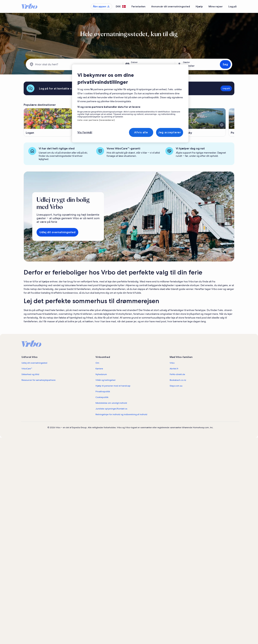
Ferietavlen (138, 6)
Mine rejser (216, 6)
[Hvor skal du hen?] (75, 64)
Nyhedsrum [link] (101, 374)
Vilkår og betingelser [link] (106, 380)
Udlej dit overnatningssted (57, 232)
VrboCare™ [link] (27, 369)
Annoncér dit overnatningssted (171, 6)
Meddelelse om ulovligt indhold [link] (111, 403)
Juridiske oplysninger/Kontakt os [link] (111, 409)
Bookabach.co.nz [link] (178, 380)
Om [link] (97, 363)
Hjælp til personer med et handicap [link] (113, 386)
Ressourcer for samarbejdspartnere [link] (39, 380)
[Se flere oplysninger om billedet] (171, 125)
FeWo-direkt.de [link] (177, 374)
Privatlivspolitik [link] (103, 392)
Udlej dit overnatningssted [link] (34, 363)
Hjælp (199, 6)
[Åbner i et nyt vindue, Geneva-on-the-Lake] (99, 122)
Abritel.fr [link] (174, 369)
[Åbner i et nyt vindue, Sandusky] (202, 122)
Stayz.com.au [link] (176, 386)
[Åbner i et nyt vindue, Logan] (48, 122)
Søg (225, 64)
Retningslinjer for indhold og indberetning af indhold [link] (121, 414)
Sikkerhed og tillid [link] (30, 374)
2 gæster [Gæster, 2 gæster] (189, 66)
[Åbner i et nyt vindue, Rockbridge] (150, 122)
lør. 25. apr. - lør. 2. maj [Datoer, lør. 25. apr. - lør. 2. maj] (146, 66)
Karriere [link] (99, 369)
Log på (232, 6)
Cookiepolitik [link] (102, 397)
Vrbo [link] (172, 363)
